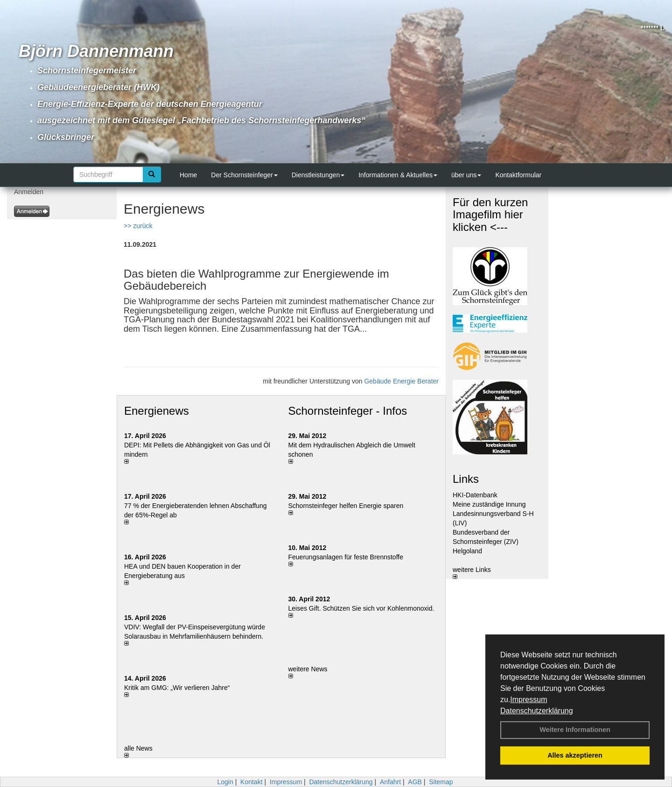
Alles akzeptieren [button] (575, 755)
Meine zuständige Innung (489, 504)
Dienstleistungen (318, 175)
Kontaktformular (518, 175)
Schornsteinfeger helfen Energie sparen (346, 506)
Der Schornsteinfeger (244, 175)
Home (188, 175)
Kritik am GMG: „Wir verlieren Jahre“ (177, 688)
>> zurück (138, 226)
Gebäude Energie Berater (401, 381)
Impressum (528, 700)
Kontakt (251, 782)
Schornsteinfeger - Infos (348, 411)
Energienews (157, 411)
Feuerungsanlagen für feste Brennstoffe (346, 557)
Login (225, 782)
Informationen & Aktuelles (398, 175)
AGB (415, 782)
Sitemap (441, 782)
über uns (466, 175)
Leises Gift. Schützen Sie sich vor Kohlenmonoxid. (361, 608)
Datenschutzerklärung (537, 711)
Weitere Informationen (575, 730)
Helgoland (467, 551)
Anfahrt (390, 782)
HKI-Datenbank (475, 495)
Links (466, 479)
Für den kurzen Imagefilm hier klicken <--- (490, 215)
